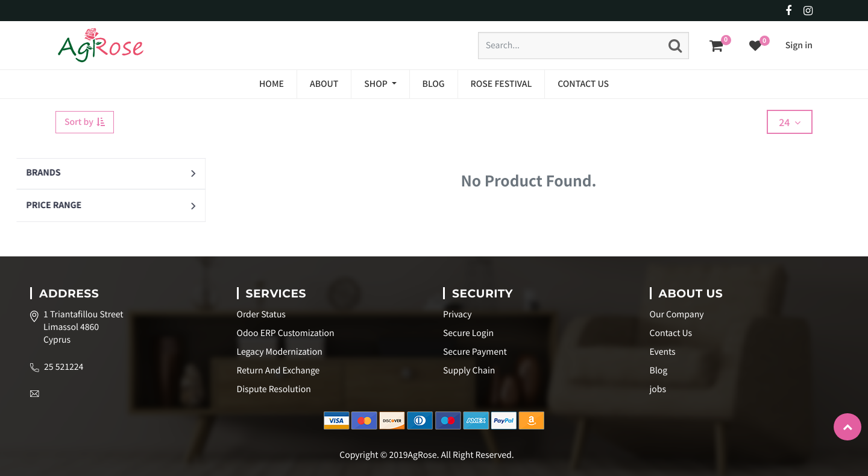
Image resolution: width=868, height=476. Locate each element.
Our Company (677, 314)
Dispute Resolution (274, 389)
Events (663, 352)
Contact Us (671, 333)
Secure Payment (475, 352)
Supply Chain (469, 370)
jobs (658, 389)
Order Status (261, 314)
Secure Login (468, 333)
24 (790, 122)
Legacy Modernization (280, 352)
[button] (150, 173)
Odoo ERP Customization (286, 333)
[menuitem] (272, 84)
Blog (659, 370)
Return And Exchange (278, 370)
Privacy (457, 314)
